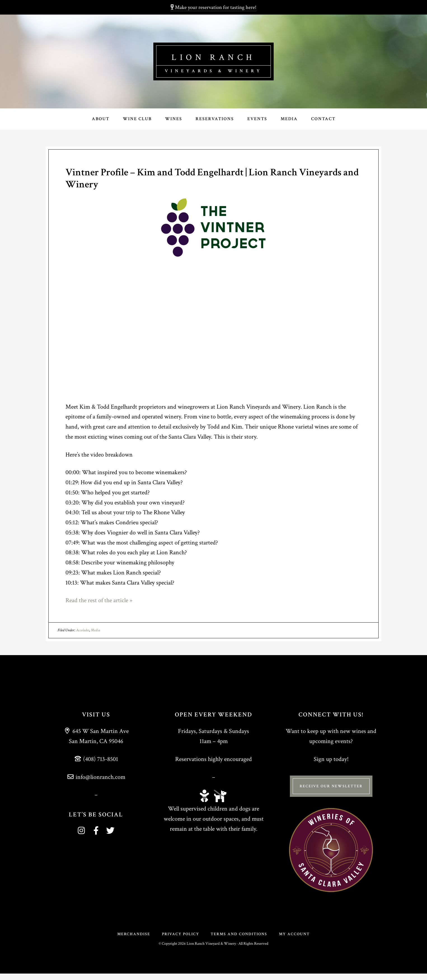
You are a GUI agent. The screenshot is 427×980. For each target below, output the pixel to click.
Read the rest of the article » (99, 601)
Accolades (83, 631)
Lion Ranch (213, 56)
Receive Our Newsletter (331, 787)
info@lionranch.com (96, 778)
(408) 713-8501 (96, 760)
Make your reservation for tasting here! (213, 8)
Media (95, 631)
